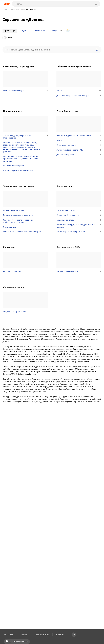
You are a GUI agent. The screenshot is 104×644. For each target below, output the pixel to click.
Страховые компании (79, 145)
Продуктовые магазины (25, 210)
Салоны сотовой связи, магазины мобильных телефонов (25, 221)
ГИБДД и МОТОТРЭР (79, 210)
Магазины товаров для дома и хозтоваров (25, 232)
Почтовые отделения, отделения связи (79, 136)
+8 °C (62, 31)
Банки (79, 140)
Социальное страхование (25, 312)
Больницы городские (25, 272)
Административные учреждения (79, 232)
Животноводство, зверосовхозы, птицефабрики (25, 137)
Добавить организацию (18, 641)
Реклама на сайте (42, 635)
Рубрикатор (8, 635)
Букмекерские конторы (25, 91)
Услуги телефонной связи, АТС (79, 150)
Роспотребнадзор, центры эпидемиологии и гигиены (79, 226)
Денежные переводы (79, 155)
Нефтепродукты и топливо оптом (25, 170)
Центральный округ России (14, 9)
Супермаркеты (25, 227)
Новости (24, 635)
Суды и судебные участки (79, 215)
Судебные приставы (79, 220)
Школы (79, 91)
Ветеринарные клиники (79, 272)
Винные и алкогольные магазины (25, 215)
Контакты (60, 635)
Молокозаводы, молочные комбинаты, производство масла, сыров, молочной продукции (25, 159)
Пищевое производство (25, 166)
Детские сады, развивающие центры (79, 96)
